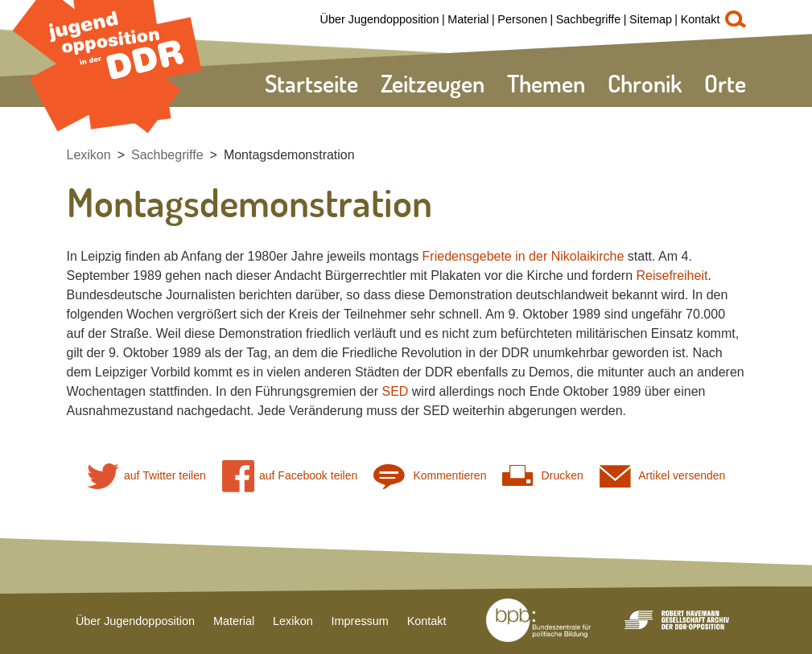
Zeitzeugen (433, 83)
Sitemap (651, 19)
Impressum (360, 621)
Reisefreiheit (672, 276)
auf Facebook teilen (290, 476)
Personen (522, 19)
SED (395, 391)
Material (468, 19)
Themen (546, 83)
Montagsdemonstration (289, 155)
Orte (725, 83)
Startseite (311, 83)
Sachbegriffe (589, 19)
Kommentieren (430, 476)
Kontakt (701, 19)
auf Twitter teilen (146, 476)
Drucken (542, 476)
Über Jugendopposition (380, 19)
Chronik (645, 83)
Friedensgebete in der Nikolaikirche (523, 256)
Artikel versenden (663, 476)
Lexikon (89, 155)
